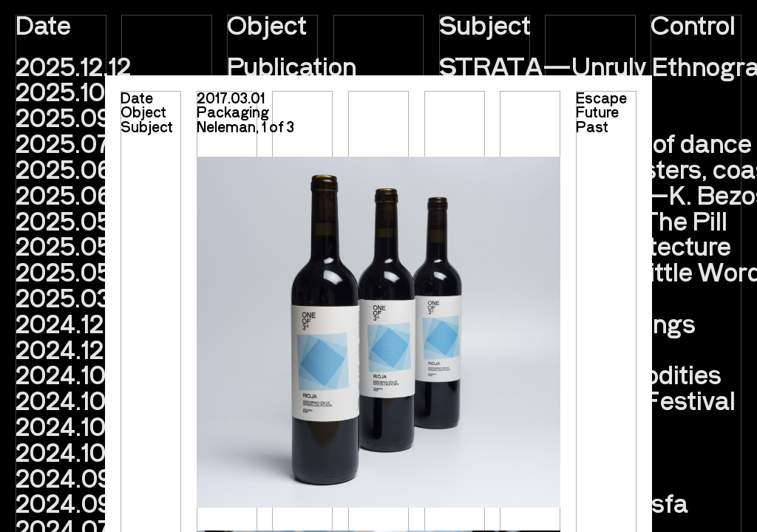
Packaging (233, 112)
